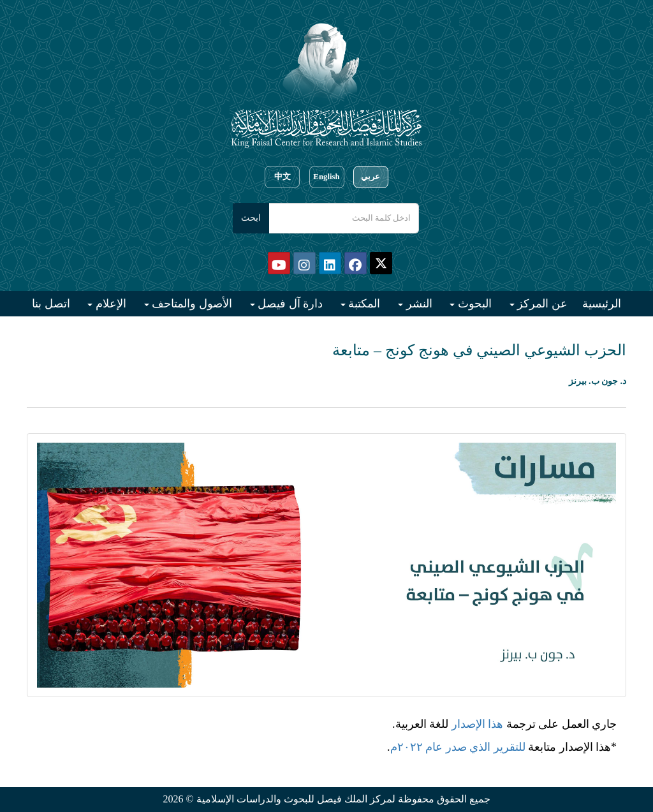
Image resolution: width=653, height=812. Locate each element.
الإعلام (109, 304)
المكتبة (363, 304)
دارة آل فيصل (289, 304)
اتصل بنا (51, 304)
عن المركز (541, 304)
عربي (371, 177)
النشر (418, 304)
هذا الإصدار (478, 724)
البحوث (473, 304)
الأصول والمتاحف (191, 304)
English (326, 177)
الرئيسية (602, 304)
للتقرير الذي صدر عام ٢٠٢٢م (458, 747)
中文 (282, 177)
